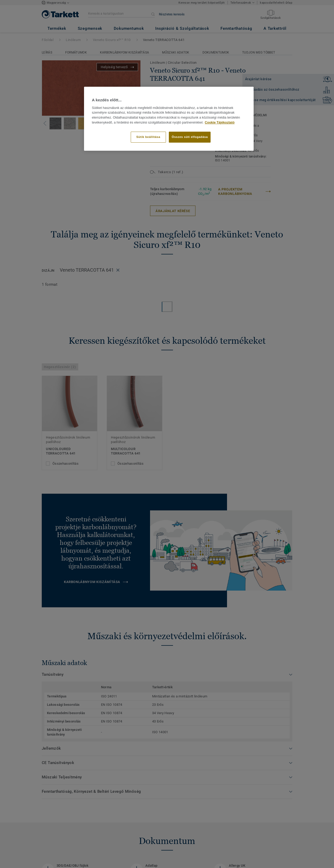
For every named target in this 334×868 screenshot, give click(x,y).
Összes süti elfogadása (190, 137)
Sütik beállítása (148, 137)
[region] (169, 119)
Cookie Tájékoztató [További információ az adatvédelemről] (220, 123)
